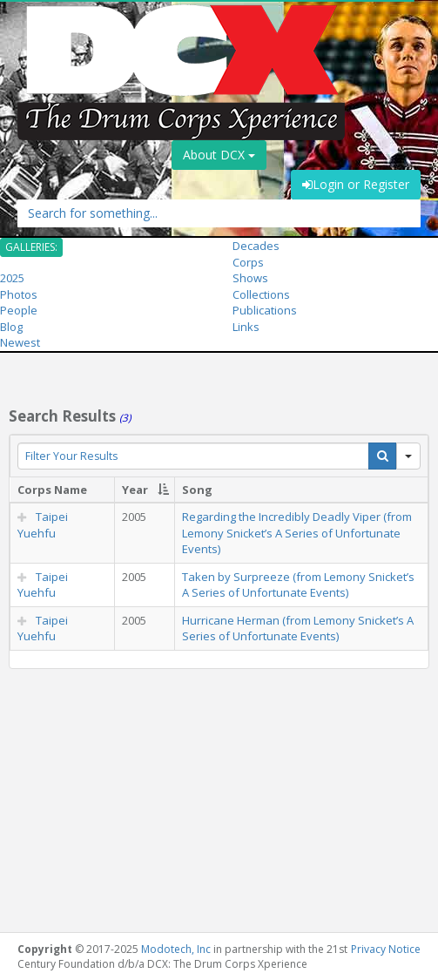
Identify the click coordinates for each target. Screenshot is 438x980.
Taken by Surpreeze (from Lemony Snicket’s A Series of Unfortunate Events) (298, 585)
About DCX (219, 155)
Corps (248, 262)
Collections (261, 294)
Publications (265, 310)
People (19, 310)
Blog (11, 327)
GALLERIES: (31, 247)
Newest (20, 342)
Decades (256, 246)
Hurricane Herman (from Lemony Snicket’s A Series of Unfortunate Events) (298, 629)
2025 (12, 278)
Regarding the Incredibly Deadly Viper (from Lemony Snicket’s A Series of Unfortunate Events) (297, 533)
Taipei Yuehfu (43, 525)
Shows (250, 278)
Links (246, 327)
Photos (19, 294)
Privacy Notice (386, 949)
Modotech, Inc (176, 949)
